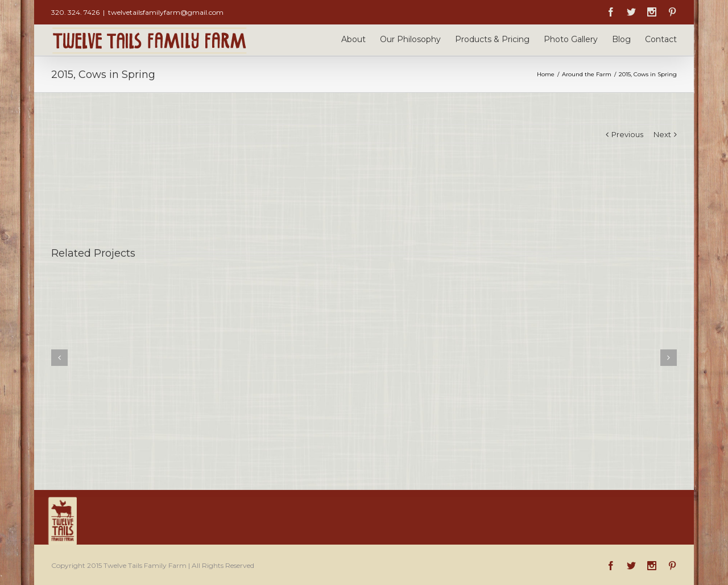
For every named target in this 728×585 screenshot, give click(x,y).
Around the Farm (587, 74)
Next (662, 134)
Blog (621, 39)
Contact (661, 39)
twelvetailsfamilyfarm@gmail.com (166, 12)
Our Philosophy (410, 39)
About (353, 39)
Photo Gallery (571, 39)
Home (546, 74)
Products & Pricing (492, 39)
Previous (627, 134)
